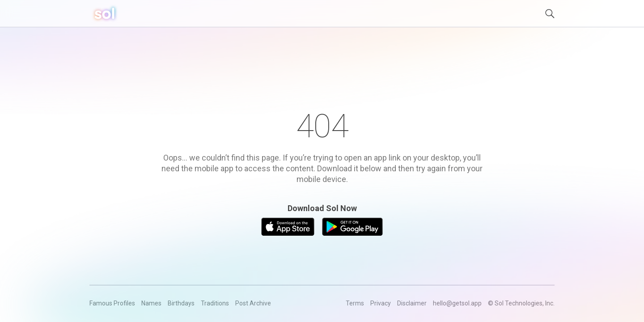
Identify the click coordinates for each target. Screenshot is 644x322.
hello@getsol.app (457, 303)
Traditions (215, 303)
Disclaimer (412, 303)
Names (151, 303)
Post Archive (253, 303)
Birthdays (181, 303)
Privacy (381, 303)
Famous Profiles (112, 303)
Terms (355, 303)
